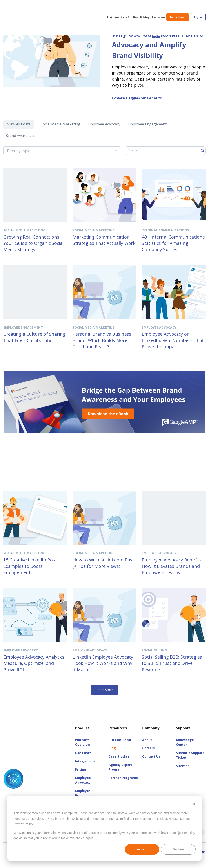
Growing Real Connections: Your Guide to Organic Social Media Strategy (33, 249)
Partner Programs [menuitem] (123, 784)
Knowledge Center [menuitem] (185, 748)
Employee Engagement (146, 134)
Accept (142, 849)
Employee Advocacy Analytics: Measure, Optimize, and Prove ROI (34, 669)
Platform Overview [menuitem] (83, 748)
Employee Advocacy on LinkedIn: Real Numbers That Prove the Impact (173, 346)
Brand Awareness (22, 143)
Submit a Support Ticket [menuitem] (190, 761)
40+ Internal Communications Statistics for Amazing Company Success (173, 249)
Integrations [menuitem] (85, 767)
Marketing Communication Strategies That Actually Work (104, 246)
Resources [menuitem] (158, 7)
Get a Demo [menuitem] (178, 7)
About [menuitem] (147, 746)
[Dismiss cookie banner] (194, 805)
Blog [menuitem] (112, 754)
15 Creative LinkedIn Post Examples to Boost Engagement (30, 572)
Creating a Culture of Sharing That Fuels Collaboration (34, 343)
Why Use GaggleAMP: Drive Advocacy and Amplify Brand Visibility (155, 50)
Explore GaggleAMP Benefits (137, 109)
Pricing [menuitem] (145, 7)
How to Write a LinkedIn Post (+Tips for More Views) (103, 569)
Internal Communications (165, 236)
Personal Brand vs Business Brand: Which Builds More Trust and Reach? (102, 346)
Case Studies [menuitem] (129, 7)
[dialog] (104, 828)
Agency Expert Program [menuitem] (120, 773)
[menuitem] (198, 7)
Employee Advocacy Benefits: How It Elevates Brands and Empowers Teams (172, 572)
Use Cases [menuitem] (83, 759)
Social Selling (154, 656)
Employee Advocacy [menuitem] (83, 786)
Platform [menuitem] (113, 7)
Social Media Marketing (59, 134)
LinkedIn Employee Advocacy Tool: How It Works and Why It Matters (103, 669)
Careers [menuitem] (149, 754)
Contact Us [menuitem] (151, 762)
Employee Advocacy (103, 134)
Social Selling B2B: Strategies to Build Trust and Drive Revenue (172, 669)
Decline (178, 849)
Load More (104, 696)
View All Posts (18, 134)
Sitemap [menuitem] (183, 772)
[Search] (165, 156)
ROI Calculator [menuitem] (120, 746)
